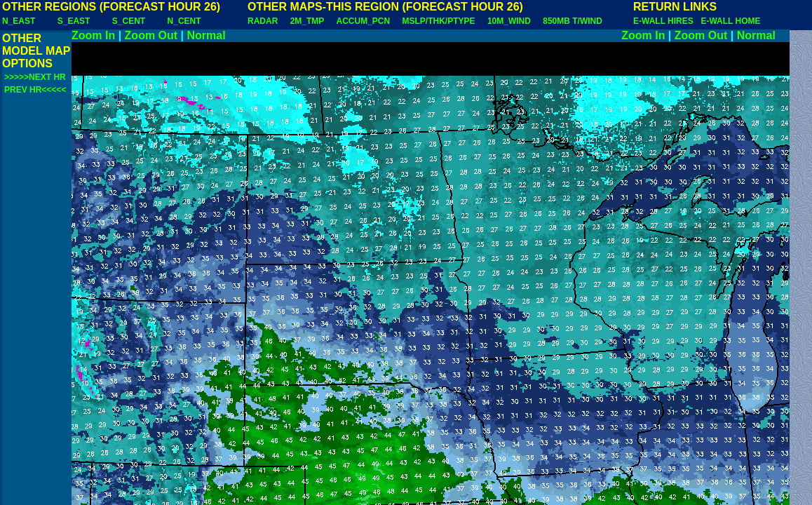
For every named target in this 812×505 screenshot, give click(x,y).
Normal (207, 35)
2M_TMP (307, 21)
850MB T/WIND (573, 21)
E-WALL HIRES (665, 21)
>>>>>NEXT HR (35, 77)
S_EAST (74, 21)
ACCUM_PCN (364, 21)
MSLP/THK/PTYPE (439, 21)
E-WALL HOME (730, 21)
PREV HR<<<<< (35, 90)
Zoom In (93, 35)
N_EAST (19, 21)
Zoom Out (151, 35)
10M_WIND (509, 21)
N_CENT (184, 21)
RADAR (263, 21)
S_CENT (129, 21)
